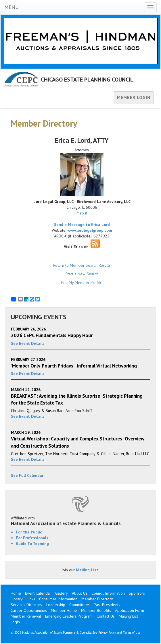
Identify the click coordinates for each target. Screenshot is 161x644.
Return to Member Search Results (82, 265)
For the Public (29, 532)
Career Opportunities (29, 610)
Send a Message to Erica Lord (82, 225)
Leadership (56, 605)
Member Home (64, 610)
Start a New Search (82, 274)
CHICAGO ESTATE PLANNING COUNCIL (87, 80)
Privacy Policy (107, 633)
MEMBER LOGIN (134, 97)
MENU (11, 7)
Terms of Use (132, 633)
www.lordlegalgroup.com (90, 230)
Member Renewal (26, 616)
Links (31, 599)
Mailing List (87, 570)
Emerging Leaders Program (69, 616)
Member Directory (97, 599)
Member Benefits (96, 610)
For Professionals (32, 538)
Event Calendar (38, 593)
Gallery (62, 593)
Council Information (108, 593)
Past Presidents (107, 605)
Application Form (130, 610)
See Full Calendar (27, 475)
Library (17, 599)
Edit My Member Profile (82, 283)
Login (15, 622)
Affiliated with (80, 521)
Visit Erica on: (77, 247)
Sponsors (137, 593)
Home (16, 593)
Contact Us (106, 616)
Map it (82, 213)
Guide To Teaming (32, 544)
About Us (80, 593)
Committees (79, 605)
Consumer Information (58, 599)
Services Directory (26, 605)
